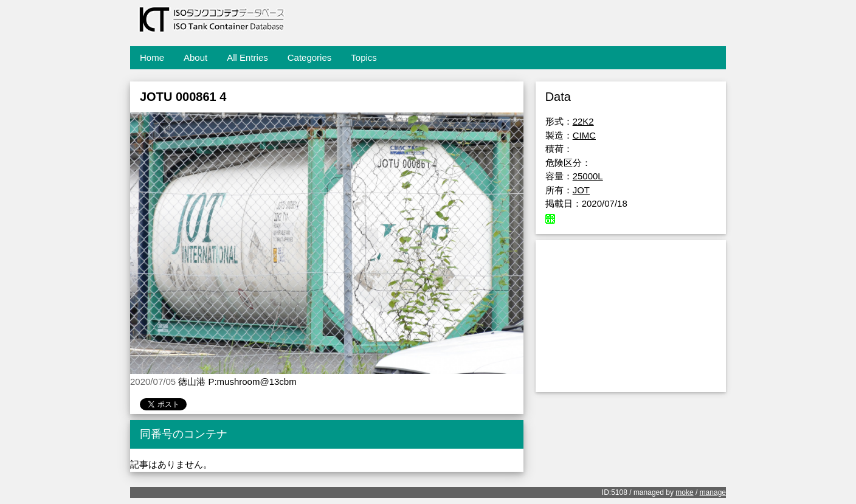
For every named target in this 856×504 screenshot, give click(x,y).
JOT (581, 190)
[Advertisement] (631, 316)
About (195, 57)
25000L (588, 176)
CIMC (584, 135)
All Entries (247, 57)
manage (713, 492)
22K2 (583, 121)
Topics (364, 57)
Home (152, 57)
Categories (310, 57)
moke (684, 492)
